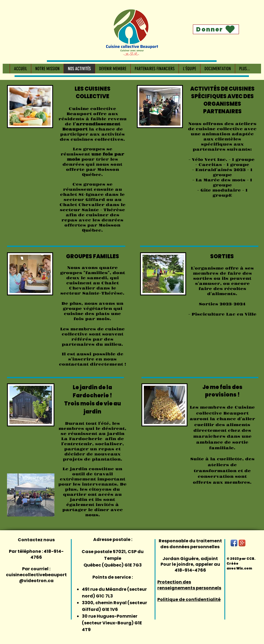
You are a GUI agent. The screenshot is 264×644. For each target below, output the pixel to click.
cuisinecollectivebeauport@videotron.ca (36, 578)
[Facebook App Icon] (234, 543)
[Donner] (216, 29)
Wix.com (244, 568)
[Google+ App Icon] (242, 543)
